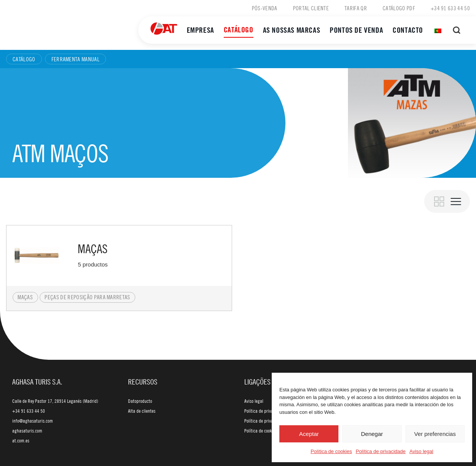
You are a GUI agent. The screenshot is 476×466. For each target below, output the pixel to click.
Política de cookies (331, 451)
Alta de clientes (142, 411)
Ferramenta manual (75, 59)
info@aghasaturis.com (33, 421)
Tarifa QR (356, 8)
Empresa (200, 30)
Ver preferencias (435, 434)
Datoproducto (140, 401)
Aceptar (309, 434)
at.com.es (21, 440)
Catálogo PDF (399, 8)
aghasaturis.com (27, 431)
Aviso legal (421, 451)
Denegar (372, 434)
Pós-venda (265, 8)
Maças (25, 297)
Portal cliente (311, 8)
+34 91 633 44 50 (450, 8)
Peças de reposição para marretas (87, 297)
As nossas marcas (292, 30)
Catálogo (239, 30)
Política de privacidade (381, 451)
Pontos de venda (356, 30)
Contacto (408, 30)
